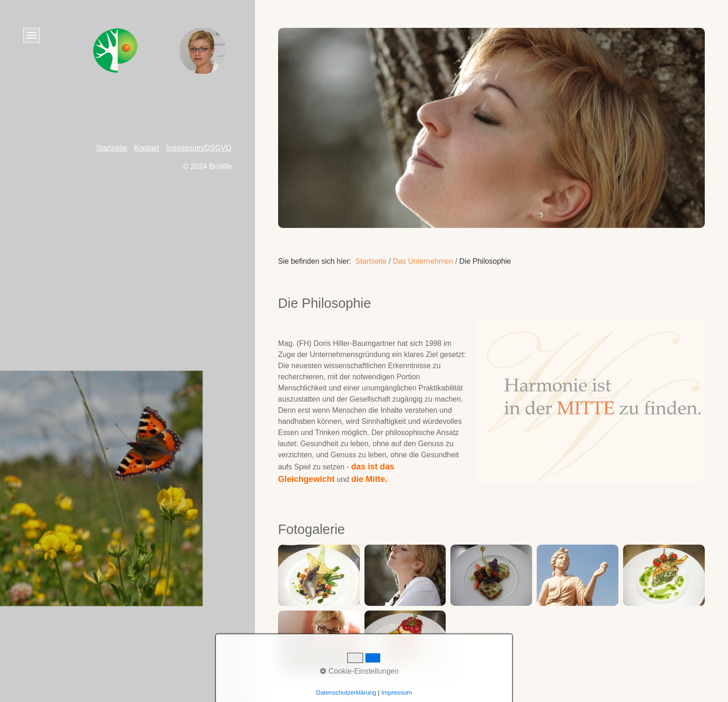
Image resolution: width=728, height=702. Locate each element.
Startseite (371, 261)
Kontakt (147, 148)
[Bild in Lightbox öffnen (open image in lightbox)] (319, 575)
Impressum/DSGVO (198, 148)
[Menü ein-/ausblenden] (32, 35)
